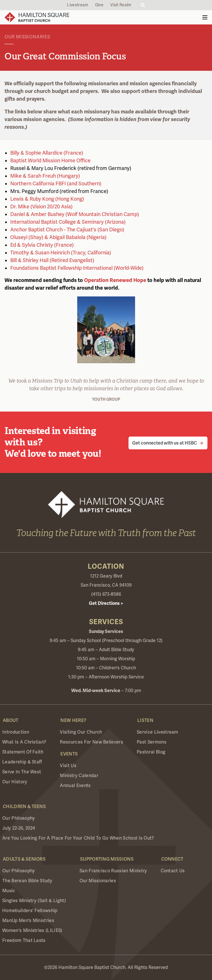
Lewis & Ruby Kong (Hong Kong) (47, 199)
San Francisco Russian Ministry (113, 871)
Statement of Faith (23, 752)
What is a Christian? (24, 742)
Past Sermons (152, 742)
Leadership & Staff (22, 762)
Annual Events (75, 786)
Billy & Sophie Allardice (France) (47, 153)
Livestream (78, 5)
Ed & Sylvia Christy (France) (42, 245)
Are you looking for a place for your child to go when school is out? (78, 838)
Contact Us (173, 871)
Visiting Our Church (81, 732)
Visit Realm (121, 5)
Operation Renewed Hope (115, 280)
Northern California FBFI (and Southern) (56, 184)
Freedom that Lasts (24, 940)
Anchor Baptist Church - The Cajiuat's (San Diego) (67, 230)
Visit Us (68, 766)
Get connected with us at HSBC (165, 443)
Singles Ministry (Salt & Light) (34, 901)
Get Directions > (106, 603)
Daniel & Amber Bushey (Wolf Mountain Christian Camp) (75, 214)
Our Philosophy (19, 818)
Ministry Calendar (79, 776)
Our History (15, 782)
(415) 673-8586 (106, 594)
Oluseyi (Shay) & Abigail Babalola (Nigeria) (58, 237)
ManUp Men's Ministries (28, 921)
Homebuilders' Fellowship (30, 911)
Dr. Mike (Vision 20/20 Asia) (41, 207)
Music (9, 891)
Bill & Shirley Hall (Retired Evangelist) (52, 260)
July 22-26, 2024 (19, 828)
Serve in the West (22, 772)
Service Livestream (158, 732)
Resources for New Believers (91, 742)
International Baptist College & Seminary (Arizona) (68, 222)
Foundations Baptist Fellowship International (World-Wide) (77, 268)
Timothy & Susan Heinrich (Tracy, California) (61, 253)
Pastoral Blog (151, 752)
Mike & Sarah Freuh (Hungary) (45, 176)
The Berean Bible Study (27, 881)
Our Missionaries (98, 881)
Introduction (16, 732)
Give (99, 5)
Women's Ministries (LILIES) (32, 931)
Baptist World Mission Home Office (50, 161)
